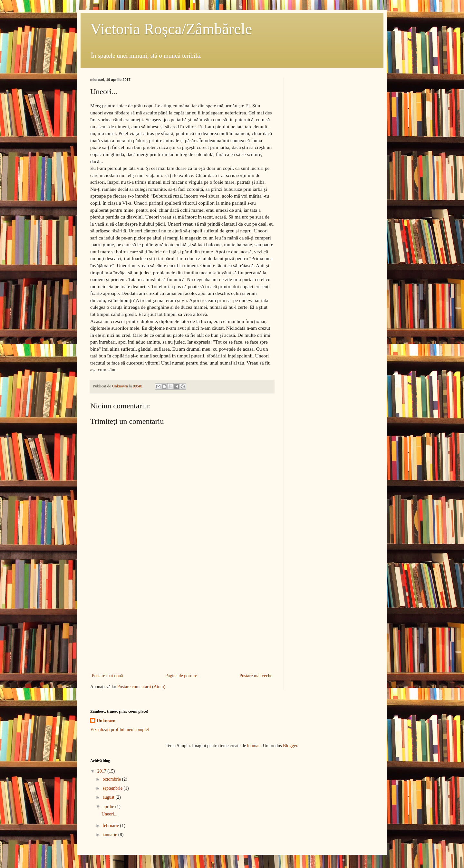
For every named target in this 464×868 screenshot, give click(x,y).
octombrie (112, 779)
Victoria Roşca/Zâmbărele (171, 29)
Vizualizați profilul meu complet (120, 730)
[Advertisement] (182, 619)
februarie (111, 826)
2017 (102, 771)
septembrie (113, 788)
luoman (254, 746)
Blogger (290, 746)
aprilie (109, 807)
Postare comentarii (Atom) (141, 687)
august (109, 797)
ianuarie (110, 835)
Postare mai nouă (107, 676)
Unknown (106, 721)
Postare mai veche (256, 676)
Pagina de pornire (181, 676)
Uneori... (109, 814)
